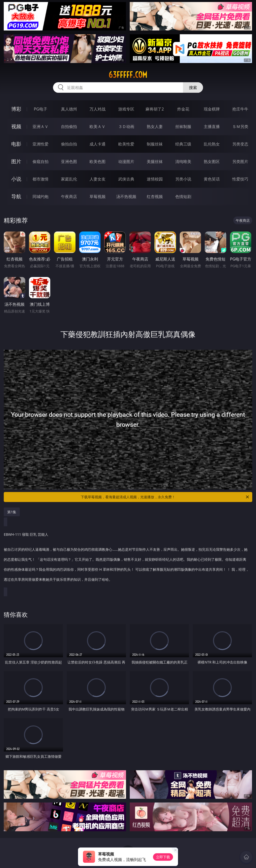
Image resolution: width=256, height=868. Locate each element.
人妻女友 (97, 179)
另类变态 (240, 144)
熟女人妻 (155, 126)
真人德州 (69, 109)
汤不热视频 (126, 196)
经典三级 (183, 144)
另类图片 (240, 161)
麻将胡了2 (155, 109)
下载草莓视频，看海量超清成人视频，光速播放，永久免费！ (165, 497)
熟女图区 (212, 161)
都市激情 (40, 179)
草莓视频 (97, 196)
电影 (16, 144)
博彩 (16, 109)
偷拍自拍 (69, 144)
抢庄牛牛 (240, 109)
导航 (16, 196)
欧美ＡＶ (97, 126)
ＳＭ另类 (240, 126)
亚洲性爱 (40, 144)
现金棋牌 (212, 109)
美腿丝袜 (155, 161)
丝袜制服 (183, 126)
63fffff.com (128, 75)
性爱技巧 (240, 179)
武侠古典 (126, 179)
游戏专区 (126, 109)
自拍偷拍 (69, 126)
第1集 (12, 512)
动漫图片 (126, 161)
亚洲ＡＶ (40, 126)
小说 (16, 179)
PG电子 (40, 109)
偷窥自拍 (40, 161)
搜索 (193, 87)
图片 (16, 161)
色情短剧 (183, 196)
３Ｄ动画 (126, 126)
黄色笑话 (212, 179)
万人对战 (97, 109)
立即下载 (163, 857)
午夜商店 (69, 196)
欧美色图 (97, 161)
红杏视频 (155, 196)
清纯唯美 (183, 161)
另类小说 (183, 179)
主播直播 (212, 126)
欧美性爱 (126, 144)
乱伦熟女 (212, 144)
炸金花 (183, 109)
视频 (16, 126)
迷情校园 (155, 179)
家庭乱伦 (69, 179)
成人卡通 (97, 144)
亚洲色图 (69, 161)
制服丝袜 (155, 144)
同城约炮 (40, 196)
